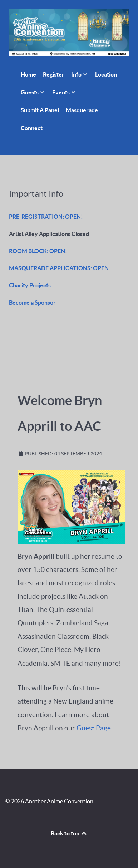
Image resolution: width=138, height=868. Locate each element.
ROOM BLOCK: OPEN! (38, 251)
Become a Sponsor (32, 302)
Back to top (69, 833)
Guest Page (94, 728)
